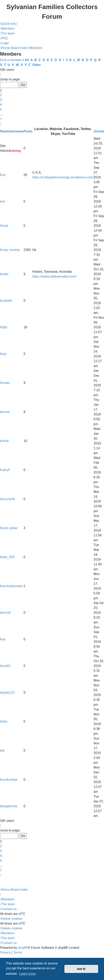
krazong (15, 151)
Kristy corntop (10, 250)
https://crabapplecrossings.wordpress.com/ (63, 177)
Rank (4, 131)
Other (36, 65)
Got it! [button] (81, 969)
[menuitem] (7, 29)
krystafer (6, 301)
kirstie (4, 274)
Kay (3, 639)
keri (3, 201)
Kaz (3, 175)
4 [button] (1, 105)
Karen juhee (9, 528)
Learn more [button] (27, 974)
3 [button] (1, 100)
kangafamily (9, 806)
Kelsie (4, 441)
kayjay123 (7, 692)
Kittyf (4, 327)
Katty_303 (7, 557)
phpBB (23, 948)
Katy (3, 354)
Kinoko (5, 383)
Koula (4, 226)
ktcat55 (5, 666)
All (27, 60)
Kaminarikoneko (12, 586)
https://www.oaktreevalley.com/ (54, 276)
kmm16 (5, 613)
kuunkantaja (9, 780)
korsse (5, 412)
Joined (99, 131)
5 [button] (1, 110)
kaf (2, 751)
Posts (28, 131)
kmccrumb (7, 499)
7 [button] (1, 119)
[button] (1, 74)
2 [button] (1, 95)
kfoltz (4, 721)
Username (16, 131)
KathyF (5, 470)
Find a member (11, 60)
